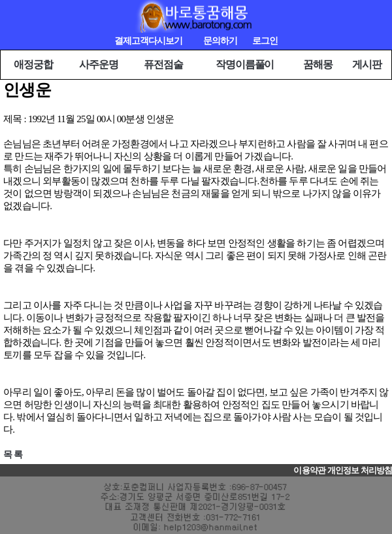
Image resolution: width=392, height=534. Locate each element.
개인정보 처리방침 (360, 471)
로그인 (265, 41)
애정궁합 (33, 64)
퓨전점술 (163, 64)
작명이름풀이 (245, 64)
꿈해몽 (318, 64)
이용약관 (309, 471)
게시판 (367, 64)
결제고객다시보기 (148, 41)
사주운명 (99, 64)
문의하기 (220, 41)
